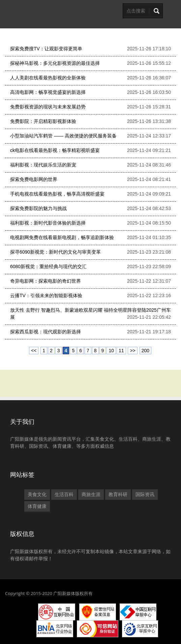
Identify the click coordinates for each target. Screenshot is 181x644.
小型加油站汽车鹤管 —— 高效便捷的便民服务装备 (63, 136)
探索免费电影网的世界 (34, 179)
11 (121, 351)
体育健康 (37, 506)
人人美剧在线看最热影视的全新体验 (48, 78)
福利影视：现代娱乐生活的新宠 (43, 165)
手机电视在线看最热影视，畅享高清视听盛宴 (57, 194)
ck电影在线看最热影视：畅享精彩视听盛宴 (55, 150)
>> (132, 351)
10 (111, 351)
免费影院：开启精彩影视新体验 (43, 121)
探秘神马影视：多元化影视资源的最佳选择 (55, 63)
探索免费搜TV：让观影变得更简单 (46, 49)
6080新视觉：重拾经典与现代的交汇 (48, 266)
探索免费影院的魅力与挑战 (38, 208)
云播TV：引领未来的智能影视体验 (46, 295)
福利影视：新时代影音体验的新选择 (48, 223)
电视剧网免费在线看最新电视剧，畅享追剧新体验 (62, 237)
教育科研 (118, 494)
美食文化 (37, 494)
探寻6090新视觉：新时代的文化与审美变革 (55, 252)
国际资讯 (145, 494)
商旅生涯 (91, 494)
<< (34, 351)
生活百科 (64, 494)
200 (145, 351)
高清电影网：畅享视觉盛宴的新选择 (48, 92)
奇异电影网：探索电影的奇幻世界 (46, 281)
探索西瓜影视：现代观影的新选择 (46, 332)
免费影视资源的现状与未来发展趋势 (48, 107)
